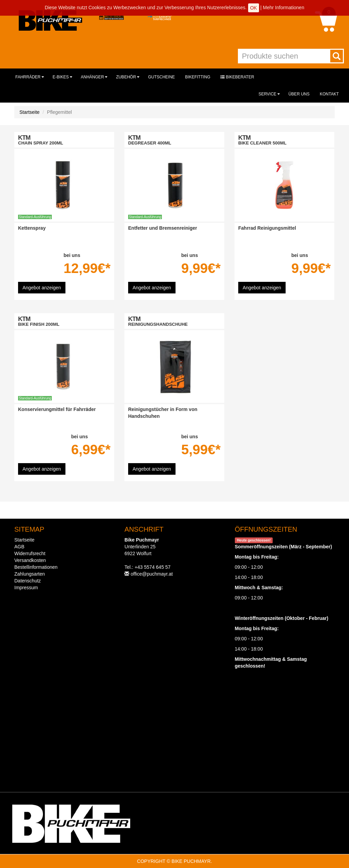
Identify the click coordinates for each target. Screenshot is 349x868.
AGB (19, 547)
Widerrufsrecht (30, 553)
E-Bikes (62, 77)
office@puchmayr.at (152, 574)
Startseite (29, 112)
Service (269, 94)
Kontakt (329, 94)
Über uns (299, 94)
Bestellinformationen (36, 567)
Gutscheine (161, 77)
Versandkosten (30, 560)
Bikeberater (237, 77)
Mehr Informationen (283, 7)
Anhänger (94, 77)
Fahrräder (30, 77)
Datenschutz (28, 581)
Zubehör (128, 77)
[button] (326, 21)
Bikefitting (198, 77)
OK (254, 8)
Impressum (26, 588)
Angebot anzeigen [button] (42, 288)
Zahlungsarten (30, 574)
